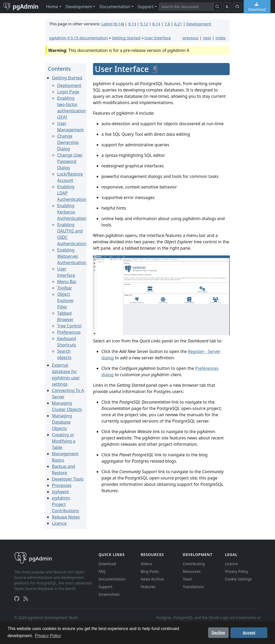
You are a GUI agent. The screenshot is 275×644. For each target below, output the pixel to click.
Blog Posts (150, 571)
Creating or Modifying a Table (64, 441)
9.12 (144, 24)
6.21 (178, 24)
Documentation (112, 579)
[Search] (186, 7)
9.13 (132, 24)
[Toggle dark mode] (227, 7)
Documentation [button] (115, 7)
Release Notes (66, 517)
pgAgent (60, 492)
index (221, 38)
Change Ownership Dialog (68, 142)
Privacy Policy (237, 571)
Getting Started (126, 38)
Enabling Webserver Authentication (72, 256)
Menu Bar (67, 282)
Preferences (69, 332)
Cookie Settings (238, 579)
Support (105, 587)
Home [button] (52, 7)
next (207, 38)
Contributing (194, 564)
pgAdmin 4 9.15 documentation (78, 38)
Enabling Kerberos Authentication (72, 212)
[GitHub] (237, 7)
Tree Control (69, 326)
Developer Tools (68, 479)
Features (148, 587)
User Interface (158, 38)
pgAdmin (21, 6)
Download (107, 564)
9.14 (119, 24)
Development (199, 24)
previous (190, 38)
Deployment (69, 85)
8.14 (156, 24)
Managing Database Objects (62, 422)
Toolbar (65, 288)
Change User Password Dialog (70, 161)
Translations (193, 587)
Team (188, 579)
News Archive (152, 579)
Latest (107, 24)
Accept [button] (249, 633)
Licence (59, 523)
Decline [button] (218, 633)
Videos (146, 564)
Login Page (68, 92)
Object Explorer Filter (65, 301)
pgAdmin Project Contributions (65, 504)
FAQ (102, 571)
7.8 (167, 24)
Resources (192, 571)
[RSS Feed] (26, 599)
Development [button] (79, 7)
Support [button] (146, 7)
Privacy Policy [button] (48, 636)
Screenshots (109, 594)
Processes (62, 485)
